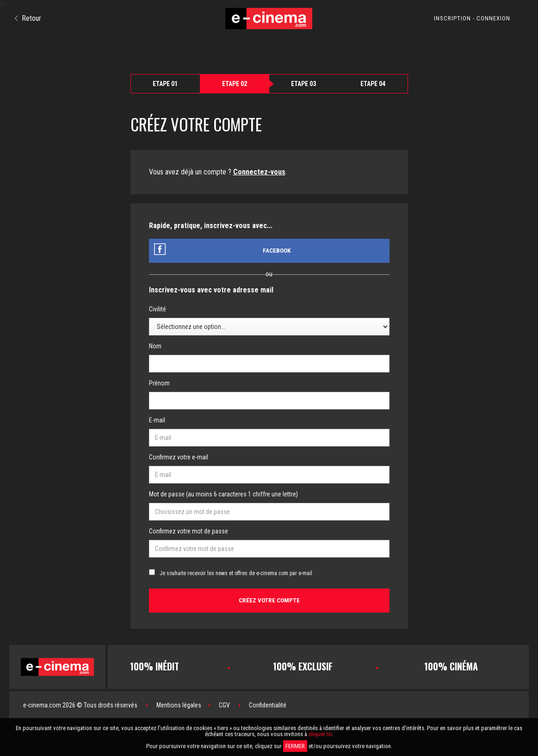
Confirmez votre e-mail (179, 457)
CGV (224, 705)
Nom (155, 346)
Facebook (277, 251)
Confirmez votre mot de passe (189, 531)
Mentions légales (179, 705)
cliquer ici (320, 734)
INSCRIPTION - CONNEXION (472, 18)
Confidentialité (268, 705)
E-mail (157, 420)
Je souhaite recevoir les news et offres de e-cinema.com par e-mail (236, 573)
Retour (28, 18)
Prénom (159, 383)
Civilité (158, 309)
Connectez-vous (259, 172)
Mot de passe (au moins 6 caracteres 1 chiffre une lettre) (223, 494)
